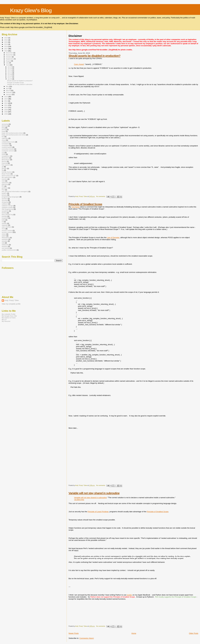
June (8, 65)
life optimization (7, 177)
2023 (6, 38)
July (8, 63)
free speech (6, 165)
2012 (6, 103)
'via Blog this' (79, 500)
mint (3, 181)
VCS (3, 229)
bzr (3, 137)
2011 (6, 105)
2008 (6, 112)
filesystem (5, 158)
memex (4, 179)
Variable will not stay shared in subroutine (94, 493)
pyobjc (129, 595)
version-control (7, 232)
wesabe (5, 241)
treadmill (5, 218)
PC (3, 186)
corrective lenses (8, 149)
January (9, 94)
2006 (6, 114)
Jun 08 (10, 75)
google (4, 168)
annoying (5, 124)
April (8, 88)
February (9, 92)
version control (7, 230)
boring (4, 129)
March (8, 91)
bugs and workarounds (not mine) (14, 135)
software (5, 204)
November (10, 55)
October (9, 57)
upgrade (5, 225)
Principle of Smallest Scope (85, 204)
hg (3, 170)
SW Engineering (8, 209)
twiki (3, 220)
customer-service (8, 151)
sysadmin (5, 211)
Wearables (6, 237)
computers (6, 145)
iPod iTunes (6, 174)
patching (5, 184)
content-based (7, 147)
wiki (3, 243)
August (9, 61)
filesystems (6, 160)
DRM (4, 154)
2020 (6, 42)
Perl (3, 190)
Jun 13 (10, 71)
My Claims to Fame (9, 318)
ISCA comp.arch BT (9, 175)
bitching (5, 126)
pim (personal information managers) (15, 191)
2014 (6, 99)
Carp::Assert (79, 64)
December (10, 53)
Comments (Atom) (87, 638)
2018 (6, 46)
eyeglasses (6, 156)
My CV (4, 319)
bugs (3, 131)
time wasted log (7, 214)
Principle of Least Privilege (98, 512)
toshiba (4, 216)
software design (7, 206)
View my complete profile (11, 304)
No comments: (101, 196)
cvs (3, 152)
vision (4, 234)
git (3, 167)
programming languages (10, 197)
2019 (6, 44)
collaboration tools (8, 142)
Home (134, 633)
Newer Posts (74, 633)
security (5, 200)
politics (4, 193)
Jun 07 (10, 77)
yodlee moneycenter (9, 250)
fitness (4, 161)
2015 (6, 97)
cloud (4, 140)
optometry (5, 183)
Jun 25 (10, 69)
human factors (7, 172)
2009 (6, 110)
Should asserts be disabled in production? (94, 56)
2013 (6, 101)
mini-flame (75, 207)
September (10, 59)
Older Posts (194, 633)
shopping (5, 202)
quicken (5, 199)
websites (5, 239)
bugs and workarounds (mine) (12, 133)
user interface (7, 227)
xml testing (6, 248)
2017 (6, 49)
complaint (5, 144)
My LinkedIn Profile (9, 314)
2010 (6, 107)
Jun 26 (10, 67)
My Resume (6, 321)
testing (4, 213)
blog (3, 128)
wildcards (5, 245)
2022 (6, 40)
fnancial (5, 163)
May (8, 86)
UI (3, 222)
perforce (5, 188)
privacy (4, 195)
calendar (5, 138)
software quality (7, 207)
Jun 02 (10, 79)
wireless (5, 246)
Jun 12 (10, 73)
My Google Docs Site (9, 316)
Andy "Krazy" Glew (12, 300)
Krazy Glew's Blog (31, 10)
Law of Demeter (113, 237)
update (4, 223)
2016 (6, 51)
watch (4, 236)
